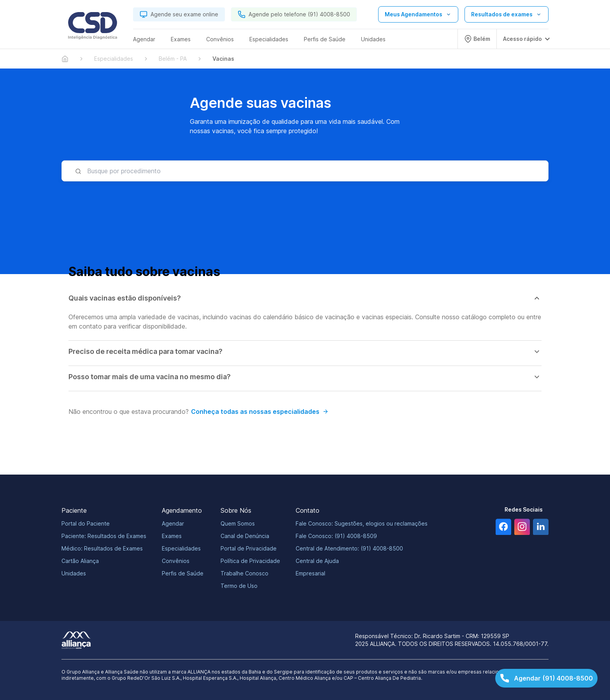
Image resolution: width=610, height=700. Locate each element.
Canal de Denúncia (245, 536)
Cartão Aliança (80, 561)
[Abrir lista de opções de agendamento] (418, 14)
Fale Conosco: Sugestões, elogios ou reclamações (362, 523)
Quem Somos (238, 523)
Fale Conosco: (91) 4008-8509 (336, 536)
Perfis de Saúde (183, 573)
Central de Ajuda (317, 561)
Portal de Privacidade (249, 548)
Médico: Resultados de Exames (102, 548)
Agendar (173, 523)
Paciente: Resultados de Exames (104, 536)
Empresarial (310, 573)
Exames (172, 536)
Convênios (176, 561)
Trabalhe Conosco (245, 573)
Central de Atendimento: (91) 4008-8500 (349, 548)
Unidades (74, 573)
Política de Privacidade (250, 561)
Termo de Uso (239, 586)
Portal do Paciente (86, 523)
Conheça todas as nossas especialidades (260, 412)
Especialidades (181, 548)
